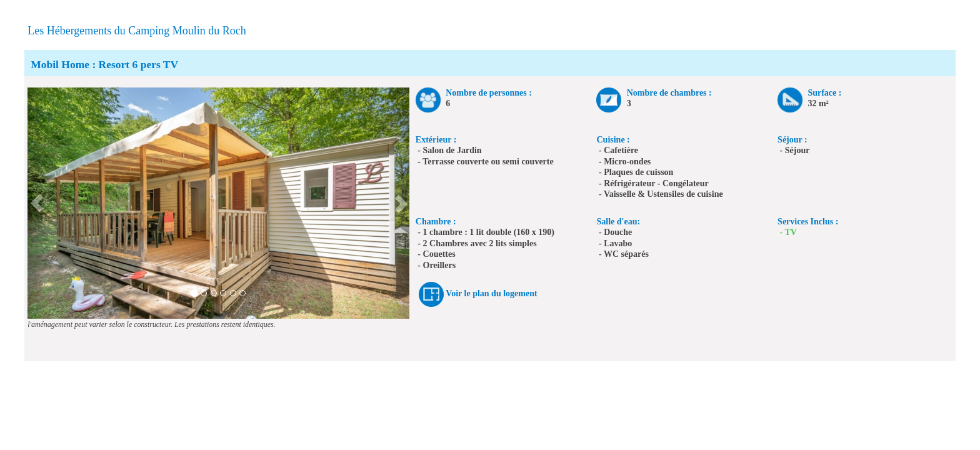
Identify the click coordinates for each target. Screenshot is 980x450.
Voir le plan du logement (491, 293)
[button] (37, 203)
